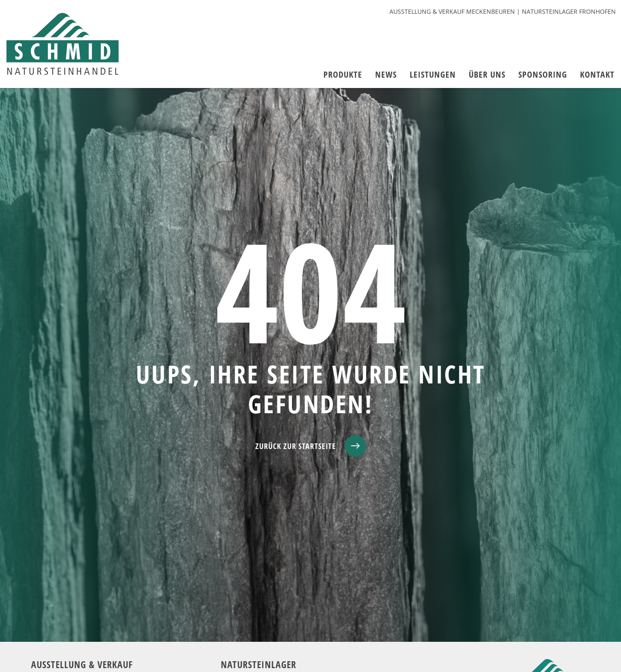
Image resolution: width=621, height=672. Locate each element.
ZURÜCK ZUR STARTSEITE (296, 446)
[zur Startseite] (63, 44)
